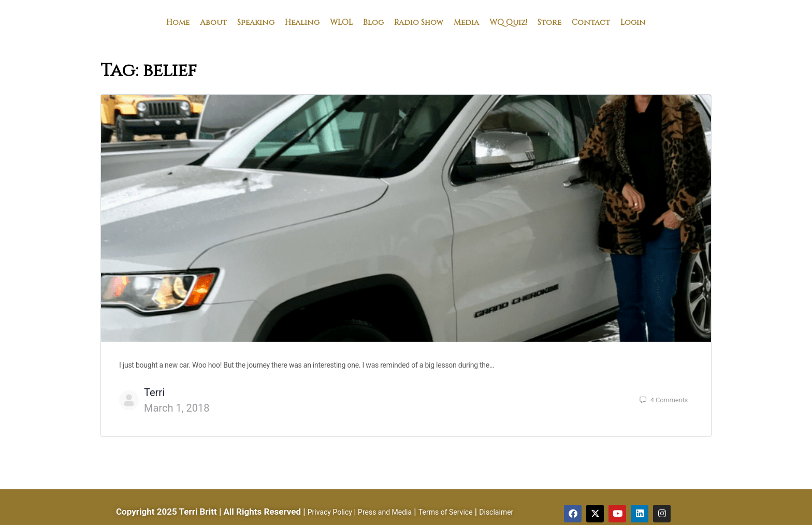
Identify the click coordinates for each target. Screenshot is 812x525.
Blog (373, 22)
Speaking (256, 22)
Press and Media (385, 512)
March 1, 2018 (177, 408)
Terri (154, 392)
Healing (302, 22)
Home (178, 22)
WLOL (341, 22)
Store (549, 22)
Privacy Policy (330, 512)
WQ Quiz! (508, 22)
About (213, 22)
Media (466, 22)
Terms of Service (446, 512)
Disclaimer (496, 512)
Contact (591, 22)
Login (633, 22)
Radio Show (419, 22)
